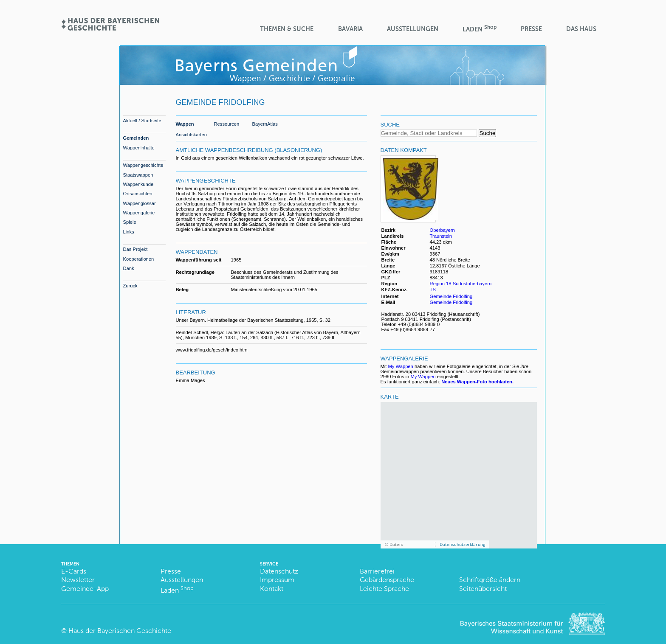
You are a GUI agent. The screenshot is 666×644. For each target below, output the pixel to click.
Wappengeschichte (143, 165)
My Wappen (401, 366)
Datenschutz (279, 571)
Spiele (130, 222)
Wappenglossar (140, 203)
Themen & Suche (287, 29)
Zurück (130, 286)
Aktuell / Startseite (142, 121)
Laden (480, 29)
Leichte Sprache (384, 589)
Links (129, 232)
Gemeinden (136, 138)
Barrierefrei (377, 571)
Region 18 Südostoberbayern (461, 284)
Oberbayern (442, 230)
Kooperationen (139, 259)
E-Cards (74, 571)
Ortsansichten (138, 194)
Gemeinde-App (85, 589)
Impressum (277, 580)
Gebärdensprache (387, 580)
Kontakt (272, 589)
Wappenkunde (138, 184)
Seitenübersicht (483, 589)
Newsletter (78, 580)
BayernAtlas (265, 124)
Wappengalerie (139, 213)
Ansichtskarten (191, 135)
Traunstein (441, 236)
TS (433, 290)
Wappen (185, 124)
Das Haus (581, 29)
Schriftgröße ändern (490, 580)
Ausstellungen (413, 29)
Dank (129, 268)
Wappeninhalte (139, 148)
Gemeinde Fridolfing (451, 296)
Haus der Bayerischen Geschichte (120, 631)
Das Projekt (135, 249)
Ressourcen (227, 124)
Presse (531, 29)
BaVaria (350, 29)
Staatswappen (138, 175)
